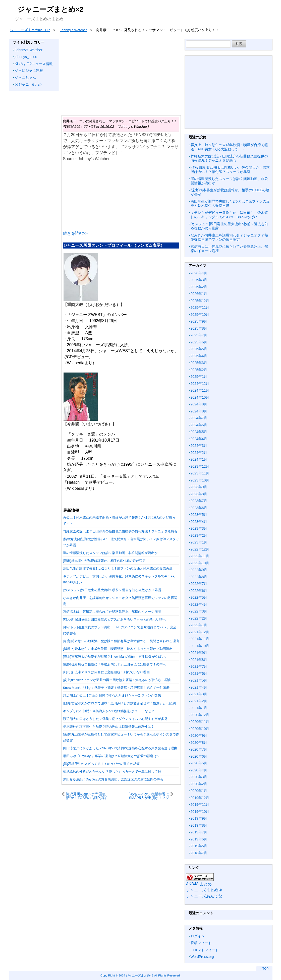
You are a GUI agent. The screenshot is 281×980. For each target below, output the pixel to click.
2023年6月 (199, 508)
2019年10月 (200, 812)
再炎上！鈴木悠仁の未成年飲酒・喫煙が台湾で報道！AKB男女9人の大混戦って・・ (229, 147)
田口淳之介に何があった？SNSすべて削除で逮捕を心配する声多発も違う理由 (120, 748)
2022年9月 (199, 570)
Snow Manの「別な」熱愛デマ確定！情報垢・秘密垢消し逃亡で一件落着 (116, 688)
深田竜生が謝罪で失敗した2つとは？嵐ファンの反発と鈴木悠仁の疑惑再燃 (118, 568)
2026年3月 (199, 280)
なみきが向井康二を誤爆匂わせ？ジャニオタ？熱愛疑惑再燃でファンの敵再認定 (229, 237)
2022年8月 (199, 577)
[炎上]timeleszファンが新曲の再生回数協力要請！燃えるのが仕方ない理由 (117, 680)
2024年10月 (200, 397)
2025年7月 (199, 335)
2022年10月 (200, 563)
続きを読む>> (75, 233)
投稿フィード (201, 943)
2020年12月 (200, 715)
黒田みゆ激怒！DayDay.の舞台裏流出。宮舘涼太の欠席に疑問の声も (113, 779)
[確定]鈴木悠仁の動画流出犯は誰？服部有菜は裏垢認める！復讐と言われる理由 (121, 641)
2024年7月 (199, 418)
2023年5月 (199, 515)
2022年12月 (200, 549)
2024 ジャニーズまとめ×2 (136, 975)
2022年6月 (199, 591)
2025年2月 (199, 370)
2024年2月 (199, 453)
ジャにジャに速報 (29, 71)
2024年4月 (199, 439)
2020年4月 (199, 770)
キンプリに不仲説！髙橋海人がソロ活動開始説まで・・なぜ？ (109, 711)
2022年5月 (199, 597)
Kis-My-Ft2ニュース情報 (34, 64)
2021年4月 (199, 687)
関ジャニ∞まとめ (28, 84)
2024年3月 (199, 446)
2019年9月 (199, 818)
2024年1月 (199, 459)
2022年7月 (199, 584)
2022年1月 (199, 625)
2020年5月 (199, 763)
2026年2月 (199, 287)
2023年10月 (200, 480)
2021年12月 (200, 632)
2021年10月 (200, 646)
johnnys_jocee (26, 57)
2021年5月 (199, 680)
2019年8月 (199, 825)
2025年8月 (199, 328)
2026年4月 (199, 273)
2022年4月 (199, 604)
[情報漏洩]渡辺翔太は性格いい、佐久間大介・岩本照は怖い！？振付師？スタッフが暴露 (230, 170)
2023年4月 (199, 522)
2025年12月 (200, 301)
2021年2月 (199, 701)
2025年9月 (199, 321)
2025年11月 (200, 308)
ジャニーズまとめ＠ (204, 890)
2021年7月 (199, 666)
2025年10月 (200, 315)
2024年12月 (200, 384)
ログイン (198, 936)
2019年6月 (199, 839)
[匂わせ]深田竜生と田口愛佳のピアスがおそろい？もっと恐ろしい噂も (115, 619)
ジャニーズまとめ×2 (50, 9)
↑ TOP (264, 969)
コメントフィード (205, 950)
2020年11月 (200, 722)
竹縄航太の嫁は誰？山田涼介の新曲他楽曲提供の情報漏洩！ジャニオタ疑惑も (120, 531)
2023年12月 (200, 466)
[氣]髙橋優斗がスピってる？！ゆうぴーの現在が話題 (101, 764)
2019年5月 (199, 846)
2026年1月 (199, 294)
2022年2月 (199, 618)
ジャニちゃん (25, 78)
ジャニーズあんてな (204, 896)
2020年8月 (199, 743)
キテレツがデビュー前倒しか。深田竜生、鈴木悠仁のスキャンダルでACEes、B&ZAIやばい (229, 215)
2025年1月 (199, 377)
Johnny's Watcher (29, 50)
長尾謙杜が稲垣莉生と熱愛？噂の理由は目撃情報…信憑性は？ (109, 727)
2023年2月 (199, 535)
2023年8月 (199, 494)
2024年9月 (199, 404)
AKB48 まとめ (199, 884)
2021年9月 (199, 653)
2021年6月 (199, 673)
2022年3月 (199, 611)
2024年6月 (199, 425)
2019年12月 (200, 798)
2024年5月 (199, 432)
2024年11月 (200, 390)
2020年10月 (200, 729)
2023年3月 (199, 528)
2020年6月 (199, 756)
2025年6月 (199, 342)
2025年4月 (199, 356)
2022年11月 (200, 556)
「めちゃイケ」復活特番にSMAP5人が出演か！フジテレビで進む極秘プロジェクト (148, 796)
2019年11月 (200, 805)
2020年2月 (199, 784)
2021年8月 (199, 660)
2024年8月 (199, 411)
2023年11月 (200, 473)
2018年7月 (199, 853)
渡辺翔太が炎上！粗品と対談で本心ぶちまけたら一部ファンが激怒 (112, 695)
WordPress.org (202, 957)
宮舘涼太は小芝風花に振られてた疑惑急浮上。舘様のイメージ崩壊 (112, 612)
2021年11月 (200, 639)
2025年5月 (199, 349)
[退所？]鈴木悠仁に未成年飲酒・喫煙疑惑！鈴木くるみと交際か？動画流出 (118, 649)
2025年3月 (199, 363)
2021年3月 (199, 694)
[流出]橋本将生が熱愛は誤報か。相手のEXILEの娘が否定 (104, 561)
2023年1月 (199, 542)
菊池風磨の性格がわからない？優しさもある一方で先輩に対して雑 (112, 772)
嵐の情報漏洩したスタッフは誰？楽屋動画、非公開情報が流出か (110, 553)
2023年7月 (199, 501)
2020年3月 (199, 777)
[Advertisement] (121, 74)
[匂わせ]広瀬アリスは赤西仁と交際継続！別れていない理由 (106, 672)
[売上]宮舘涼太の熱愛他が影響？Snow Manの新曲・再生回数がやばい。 (116, 657)
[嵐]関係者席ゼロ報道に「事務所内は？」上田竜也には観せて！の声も (115, 664)
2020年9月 (199, 736)
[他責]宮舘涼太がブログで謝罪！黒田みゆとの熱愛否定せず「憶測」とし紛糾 (119, 703)
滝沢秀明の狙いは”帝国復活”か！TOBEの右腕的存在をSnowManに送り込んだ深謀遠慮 (87, 796)
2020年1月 (199, 791)
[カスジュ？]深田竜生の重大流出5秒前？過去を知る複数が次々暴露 (112, 590)
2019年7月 (199, 832)
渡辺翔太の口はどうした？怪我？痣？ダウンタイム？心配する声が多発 (115, 719)
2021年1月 (199, 708)
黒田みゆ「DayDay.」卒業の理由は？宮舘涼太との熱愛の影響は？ (111, 756)
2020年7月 (199, 749)
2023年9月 (199, 487)
